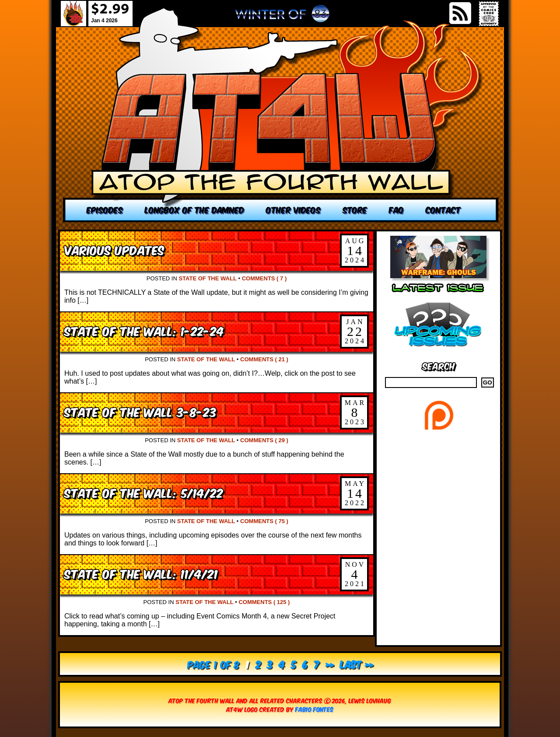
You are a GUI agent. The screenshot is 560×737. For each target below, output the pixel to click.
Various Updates (114, 250)
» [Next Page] (330, 664)
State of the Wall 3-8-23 (140, 411)
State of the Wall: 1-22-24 (144, 330)
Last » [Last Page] (357, 664)
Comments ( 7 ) (264, 278)
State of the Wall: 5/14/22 (144, 492)
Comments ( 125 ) (264, 602)
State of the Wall (207, 278)
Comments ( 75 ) (264, 521)
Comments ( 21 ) (264, 359)
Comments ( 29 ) (264, 440)
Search (439, 365)
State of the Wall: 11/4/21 (141, 573)
